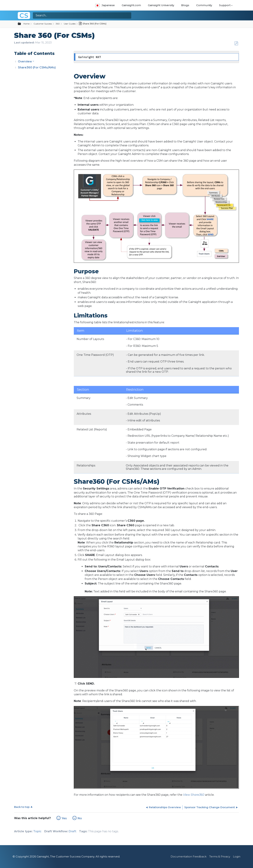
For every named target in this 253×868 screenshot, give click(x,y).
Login (237, 856)
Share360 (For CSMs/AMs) (37, 67)
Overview (25, 61)
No (80, 818)
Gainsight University (161, 5)
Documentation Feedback (189, 856)
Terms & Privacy (220, 856)
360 (58, 24)
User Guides (70, 24)
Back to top (22, 807)
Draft (72, 831)
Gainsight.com (131, 5)
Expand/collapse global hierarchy (21, 24)
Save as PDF (236, 43)
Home (26, 24)
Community (204, 5)
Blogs (185, 5)
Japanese (105, 5)
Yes (64, 818)
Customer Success (43, 24)
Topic (37, 831)
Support (225, 5)
